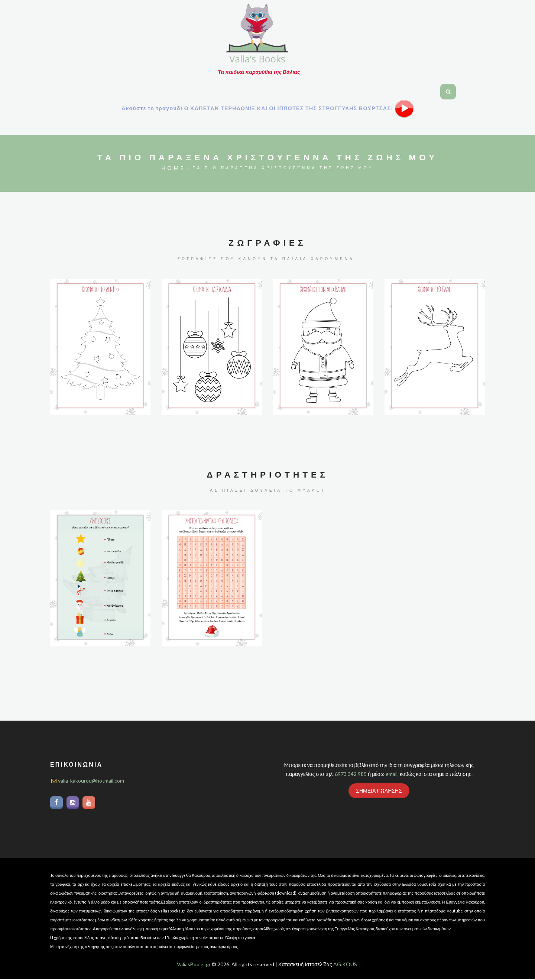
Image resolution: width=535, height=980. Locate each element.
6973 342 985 (351, 774)
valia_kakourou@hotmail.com (91, 781)
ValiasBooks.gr (194, 965)
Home (174, 168)
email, (392, 774)
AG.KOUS (345, 965)
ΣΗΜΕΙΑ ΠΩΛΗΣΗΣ (379, 791)
